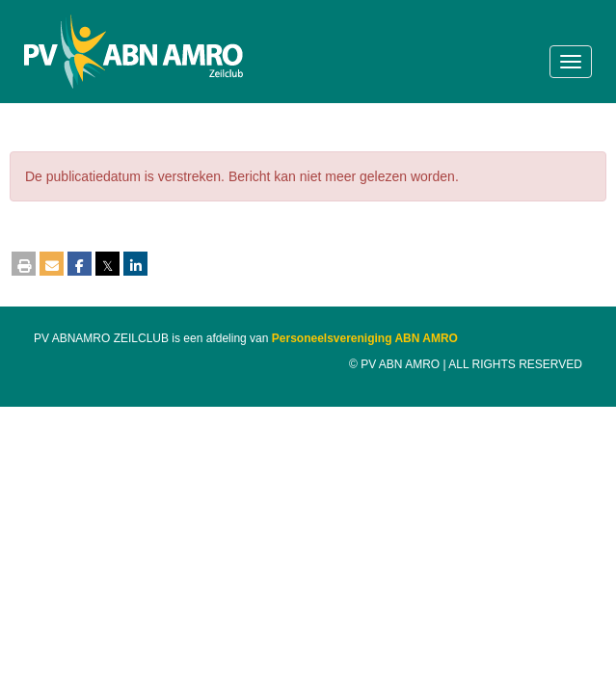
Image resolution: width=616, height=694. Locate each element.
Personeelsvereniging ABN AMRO (365, 338)
